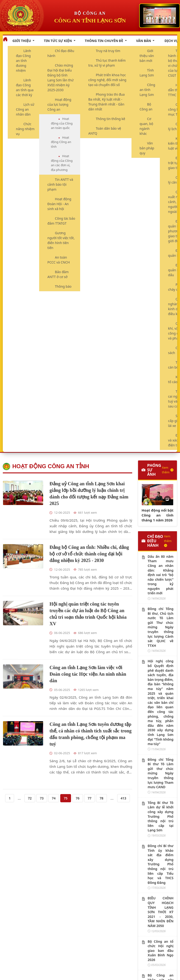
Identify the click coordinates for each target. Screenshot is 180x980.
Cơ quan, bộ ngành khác (146, 126)
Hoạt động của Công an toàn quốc (62, 123)
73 (42, 798)
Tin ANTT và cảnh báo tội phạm (60, 184)
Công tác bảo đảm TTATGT (61, 221)
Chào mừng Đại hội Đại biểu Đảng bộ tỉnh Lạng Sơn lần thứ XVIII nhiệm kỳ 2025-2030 (60, 78)
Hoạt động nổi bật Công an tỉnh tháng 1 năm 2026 (157, 515)
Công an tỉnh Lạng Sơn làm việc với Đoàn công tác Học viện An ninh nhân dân (88, 674)
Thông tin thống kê (111, 119)
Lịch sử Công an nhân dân (25, 109)
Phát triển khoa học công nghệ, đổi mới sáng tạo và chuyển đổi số (107, 80)
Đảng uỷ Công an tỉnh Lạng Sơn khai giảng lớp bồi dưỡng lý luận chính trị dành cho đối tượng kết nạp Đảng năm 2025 (89, 494)
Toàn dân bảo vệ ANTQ (105, 131)
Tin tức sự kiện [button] (58, 41)
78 (101, 798)
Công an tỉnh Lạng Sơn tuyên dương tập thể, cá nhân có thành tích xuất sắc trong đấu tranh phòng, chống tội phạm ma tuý (90, 734)
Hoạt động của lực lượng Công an (59, 104)
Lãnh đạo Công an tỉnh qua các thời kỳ (25, 87)
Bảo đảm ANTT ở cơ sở (58, 274)
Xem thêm (168, 470)
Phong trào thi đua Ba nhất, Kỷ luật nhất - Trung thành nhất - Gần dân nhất (107, 102)
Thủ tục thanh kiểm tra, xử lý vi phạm (107, 63)
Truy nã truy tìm (108, 51)
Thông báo (63, 286)
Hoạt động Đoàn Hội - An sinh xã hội (59, 204)
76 (78, 798)
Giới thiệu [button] (22, 41)
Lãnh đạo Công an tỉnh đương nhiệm (24, 61)
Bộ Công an (146, 107)
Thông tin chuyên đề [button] (104, 41)
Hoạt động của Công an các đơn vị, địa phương (62, 163)
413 (124, 798)
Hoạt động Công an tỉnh (61, 142)
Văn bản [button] (144, 41)
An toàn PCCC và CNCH (58, 260)
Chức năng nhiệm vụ (25, 129)
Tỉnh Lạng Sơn (147, 73)
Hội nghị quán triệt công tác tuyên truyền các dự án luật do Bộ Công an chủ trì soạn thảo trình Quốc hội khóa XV (88, 614)
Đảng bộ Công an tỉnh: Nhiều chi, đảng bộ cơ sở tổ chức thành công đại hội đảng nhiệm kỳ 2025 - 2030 (89, 554)
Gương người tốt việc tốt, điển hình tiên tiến (61, 240)
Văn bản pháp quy (147, 148)
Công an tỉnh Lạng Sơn (148, 90)
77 (90, 798)
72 (30, 798)
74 (54, 798)
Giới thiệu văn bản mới (147, 56)
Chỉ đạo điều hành (61, 53)
